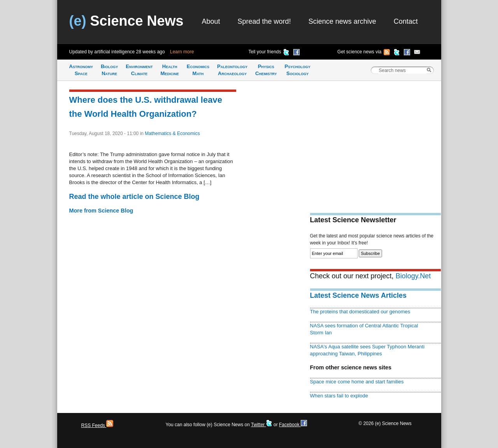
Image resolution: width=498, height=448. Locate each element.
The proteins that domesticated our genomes (360, 312)
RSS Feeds (97, 425)
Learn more (182, 52)
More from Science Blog (101, 211)
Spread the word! (264, 21)
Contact (406, 21)
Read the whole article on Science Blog (134, 197)
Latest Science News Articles (358, 295)
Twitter (262, 425)
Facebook (293, 425)
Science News (126, 21)
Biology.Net (413, 276)
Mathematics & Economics (172, 134)
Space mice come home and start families (357, 382)
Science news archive (342, 21)
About (211, 21)
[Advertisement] (375, 142)
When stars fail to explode (339, 396)
